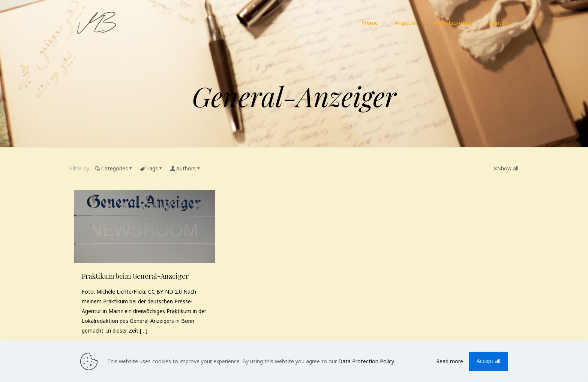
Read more (450, 361)
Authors (185, 168)
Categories (114, 168)
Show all (505, 168)
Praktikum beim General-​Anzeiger (135, 276)
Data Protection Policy (366, 361)
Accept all (488, 361)
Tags (151, 168)
